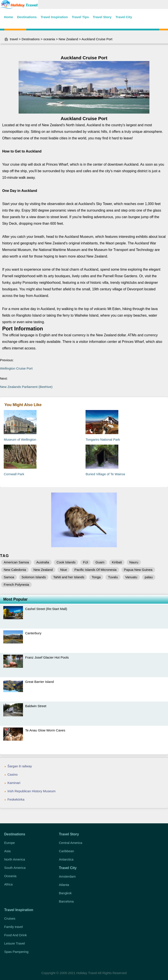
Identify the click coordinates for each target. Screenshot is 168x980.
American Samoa (16, 562)
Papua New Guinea (138, 570)
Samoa (9, 577)
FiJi (85, 562)
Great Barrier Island (39, 682)
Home (9, 17)
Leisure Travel (14, 943)
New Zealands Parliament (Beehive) (26, 387)
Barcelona (66, 901)
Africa (8, 884)
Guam (100, 562)
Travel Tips (80, 17)
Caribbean (66, 851)
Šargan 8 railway (20, 766)
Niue (64, 570)
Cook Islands (66, 562)
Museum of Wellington (20, 439)
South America (15, 868)
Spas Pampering (16, 952)
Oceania (10, 876)
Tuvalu (113, 577)
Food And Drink (15, 935)
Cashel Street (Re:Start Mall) (46, 609)
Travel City (124, 17)
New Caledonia (15, 570)
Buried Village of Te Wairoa (105, 474)
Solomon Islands (34, 577)
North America (15, 859)
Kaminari (14, 783)
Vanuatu (131, 577)
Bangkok (65, 893)
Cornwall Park (14, 474)
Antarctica (66, 859)
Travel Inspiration (54, 17)
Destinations (27, 17)
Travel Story (102, 17)
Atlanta (64, 885)
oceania (49, 39)
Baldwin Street (36, 706)
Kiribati (117, 562)
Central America (71, 843)
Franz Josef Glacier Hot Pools (47, 657)
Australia (43, 562)
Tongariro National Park (103, 439)
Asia (7, 851)
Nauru (134, 562)
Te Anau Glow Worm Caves (45, 730)
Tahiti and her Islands (69, 577)
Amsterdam (67, 876)
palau (149, 577)
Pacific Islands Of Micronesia (95, 570)
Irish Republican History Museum (31, 791)
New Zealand (68, 39)
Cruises (10, 918)
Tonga (96, 577)
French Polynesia (16, 585)
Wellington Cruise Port (16, 368)
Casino (13, 774)
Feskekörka (16, 799)
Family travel (13, 927)
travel (14, 39)
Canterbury (33, 633)
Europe (9, 843)
